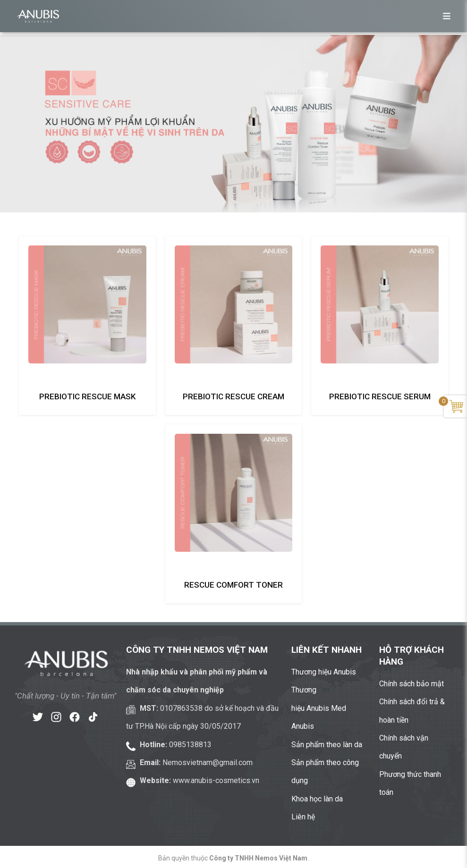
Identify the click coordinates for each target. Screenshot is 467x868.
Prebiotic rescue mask (87, 396)
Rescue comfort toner (233, 585)
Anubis (303, 726)
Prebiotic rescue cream (233, 396)
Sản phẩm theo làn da (327, 745)
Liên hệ (303, 817)
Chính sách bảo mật (412, 684)
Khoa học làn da (317, 799)
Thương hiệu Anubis (324, 672)
